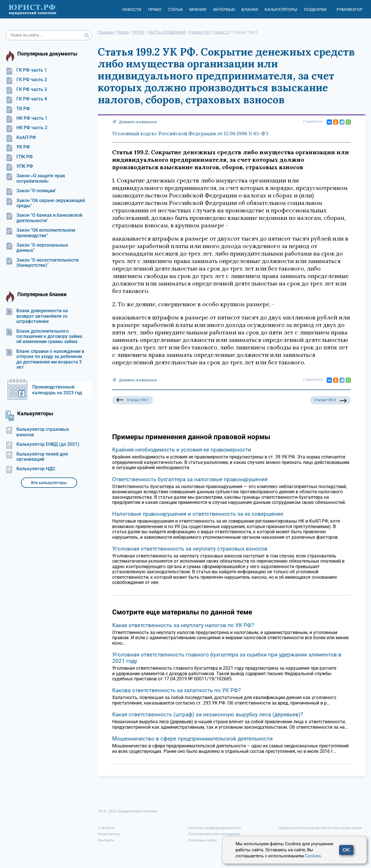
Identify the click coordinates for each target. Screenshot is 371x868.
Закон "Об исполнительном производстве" (41, 233)
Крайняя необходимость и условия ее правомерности (182, 450)
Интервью (224, 9)
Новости (132, 9)
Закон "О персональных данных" (37, 248)
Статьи (175, 9)
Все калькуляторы (49, 483)
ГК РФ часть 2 (26, 80)
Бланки (250, 9)
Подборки (315, 9)
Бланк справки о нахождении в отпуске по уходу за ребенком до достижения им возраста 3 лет (45, 359)
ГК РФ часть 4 (26, 99)
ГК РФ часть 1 (26, 70)
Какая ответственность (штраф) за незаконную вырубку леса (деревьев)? (208, 714)
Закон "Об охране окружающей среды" (45, 203)
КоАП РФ (21, 138)
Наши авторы (109, 834)
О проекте (106, 828)
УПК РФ (19, 166)
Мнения (198, 9)
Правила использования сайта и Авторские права (320, 828)
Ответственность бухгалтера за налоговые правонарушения (190, 479)
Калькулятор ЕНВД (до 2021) (43, 444)
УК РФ (18, 147)
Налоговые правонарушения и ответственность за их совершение (198, 514)
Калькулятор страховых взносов (37, 432)
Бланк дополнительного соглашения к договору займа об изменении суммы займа (44, 337)
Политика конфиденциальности (214, 828)
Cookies (313, 856)
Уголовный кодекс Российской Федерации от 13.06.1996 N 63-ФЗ (190, 134)
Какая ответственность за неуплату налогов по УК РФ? (183, 625)
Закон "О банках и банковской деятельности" (44, 218)
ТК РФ (18, 109)
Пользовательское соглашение (214, 834)
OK (346, 850)
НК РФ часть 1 (27, 118)
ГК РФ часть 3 (26, 90)
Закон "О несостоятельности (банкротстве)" (42, 263)
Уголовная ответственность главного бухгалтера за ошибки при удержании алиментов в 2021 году (227, 658)
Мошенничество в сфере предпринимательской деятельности (192, 739)
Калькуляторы (281, 9)
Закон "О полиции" (31, 191)
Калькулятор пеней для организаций (37, 457)
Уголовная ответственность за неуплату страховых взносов (190, 549)
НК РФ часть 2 (27, 128)
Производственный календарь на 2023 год (57, 390)
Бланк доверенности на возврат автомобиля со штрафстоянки (37, 316)
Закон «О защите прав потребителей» (35, 178)
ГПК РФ (19, 157)
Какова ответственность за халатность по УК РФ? (176, 690)
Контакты (106, 840)
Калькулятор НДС (30, 469)
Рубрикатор (349, 9)
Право (155, 9)
